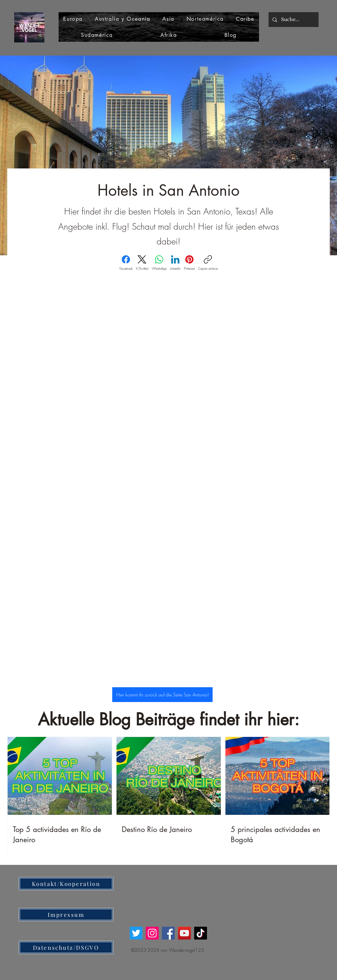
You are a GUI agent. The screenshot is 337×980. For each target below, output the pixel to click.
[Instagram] (152, 933)
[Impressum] (66, 915)
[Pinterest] (189, 263)
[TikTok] (201, 933)
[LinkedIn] (175, 263)
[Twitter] (136, 933)
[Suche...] (293, 20)
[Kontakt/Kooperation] (66, 884)
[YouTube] (184, 933)
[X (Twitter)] (142, 263)
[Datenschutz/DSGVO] (66, 947)
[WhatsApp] (159, 263)
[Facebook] (126, 263)
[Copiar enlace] (208, 263)
